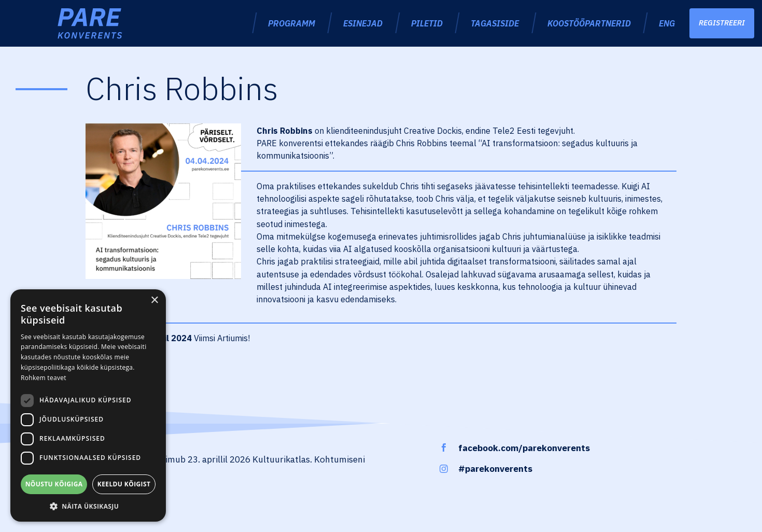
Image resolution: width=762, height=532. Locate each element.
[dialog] (88, 405)
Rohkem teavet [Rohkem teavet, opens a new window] (44, 378)
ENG (667, 23)
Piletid (427, 23)
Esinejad (363, 23)
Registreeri (722, 23)
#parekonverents (495, 468)
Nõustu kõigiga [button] (54, 484)
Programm (292, 23)
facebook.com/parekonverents (524, 448)
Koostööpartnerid (589, 23)
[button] (88, 506)
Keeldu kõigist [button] (124, 484)
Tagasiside (495, 23)
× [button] (154, 300)
